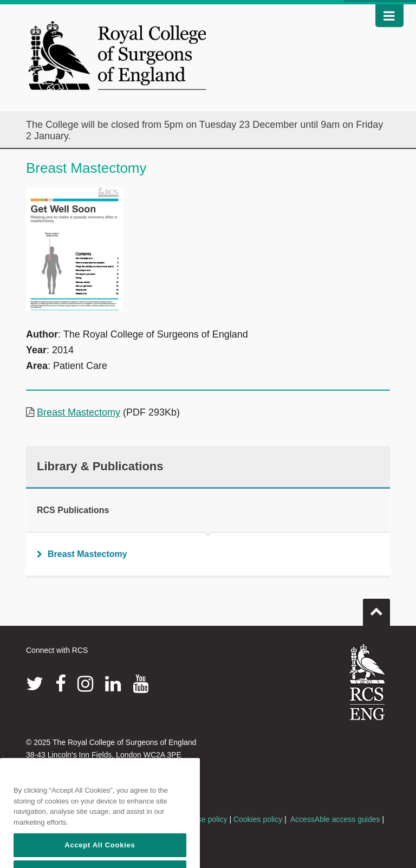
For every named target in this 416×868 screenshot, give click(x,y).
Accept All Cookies (100, 855)
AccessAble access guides (335, 819)
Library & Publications (100, 466)
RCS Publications (73, 510)
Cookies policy (258, 819)
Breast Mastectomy (79, 412)
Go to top (376, 608)
